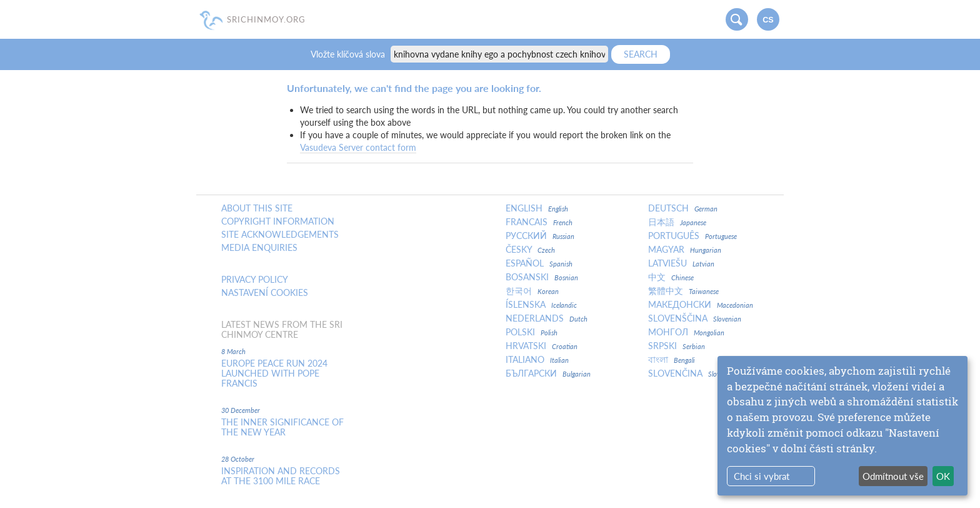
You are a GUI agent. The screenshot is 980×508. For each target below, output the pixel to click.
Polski (532, 332)
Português (692, 236)
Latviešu (681, 263)
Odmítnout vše (893, 476)
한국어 (532, 291)
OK (943, 476)
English (537, 208)
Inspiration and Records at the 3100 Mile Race (281, 476)
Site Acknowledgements (280, 235)
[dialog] (842, 426)
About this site (257, 208)
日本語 (677, 222)
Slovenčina (687, 373)
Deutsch (683, 208)
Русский (540, 236)
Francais (539, 222)
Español (539, 263)
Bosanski (542, 277)
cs (768, 20)
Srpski (677, 346)
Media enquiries (259, 248)
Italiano (537, 360)
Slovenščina (695, 318)
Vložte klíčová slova (349, 54)
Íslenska (541, 305)
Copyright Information (278, 221)
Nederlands (547, 318)
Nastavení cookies (265, 293)
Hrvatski (542, 346)
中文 (671, 277)
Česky (530, 250)
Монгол (686, 332)
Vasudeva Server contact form (358, 147)
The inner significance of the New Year (282, 427)
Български (548, 373)
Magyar (685, 250)
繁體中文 (683, 291)
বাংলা (672, 360)
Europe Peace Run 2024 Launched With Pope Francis (274, 373)
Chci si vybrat (762, 476)
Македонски (701, 305)
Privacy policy (255, 280)
